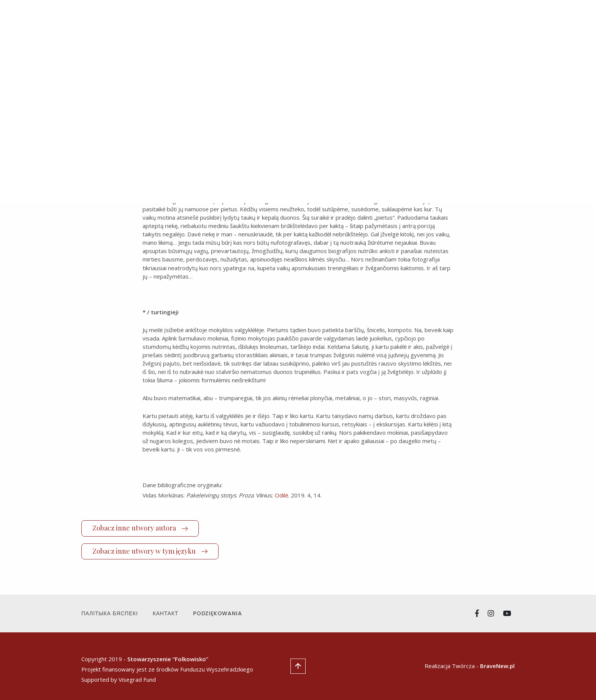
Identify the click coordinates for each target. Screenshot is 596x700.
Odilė (281, 495)
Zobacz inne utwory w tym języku (150, 551)
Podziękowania (217, 613)
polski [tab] (250, 77)
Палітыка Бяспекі (110, 613)
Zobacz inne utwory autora (140, 528)
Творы (349, 22)
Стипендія (450, 22)
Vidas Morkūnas (203, 123)
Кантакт (166, 613)
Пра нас (415, 22)
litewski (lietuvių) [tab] (200, 77)
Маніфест (381, 22)
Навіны (320, 22)
